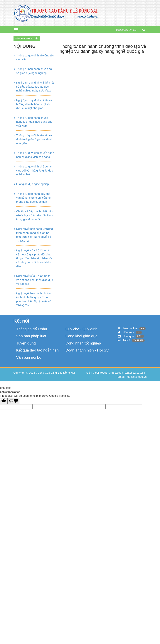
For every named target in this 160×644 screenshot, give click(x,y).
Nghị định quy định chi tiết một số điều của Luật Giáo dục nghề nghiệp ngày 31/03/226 (35, 86)
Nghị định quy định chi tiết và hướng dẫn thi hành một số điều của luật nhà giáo (34, 104)
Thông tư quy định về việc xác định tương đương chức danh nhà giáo (35, 139)
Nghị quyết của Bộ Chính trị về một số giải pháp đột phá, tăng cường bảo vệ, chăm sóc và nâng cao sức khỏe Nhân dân (35, 258)
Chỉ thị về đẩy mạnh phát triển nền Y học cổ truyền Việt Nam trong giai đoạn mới (35, 215)
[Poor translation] (14, 401)
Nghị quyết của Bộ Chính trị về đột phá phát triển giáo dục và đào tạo (35, 280)
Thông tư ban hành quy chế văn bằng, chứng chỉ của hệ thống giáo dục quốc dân (33, 198)
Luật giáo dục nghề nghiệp (33, 184)
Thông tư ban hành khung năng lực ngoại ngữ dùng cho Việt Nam (34, 122)
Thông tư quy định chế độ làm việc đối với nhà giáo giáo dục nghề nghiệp (35, 170)
